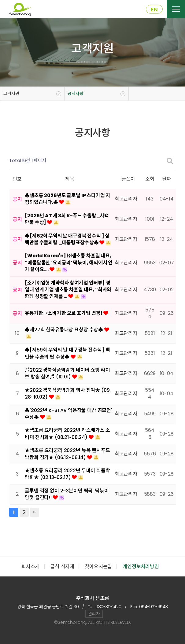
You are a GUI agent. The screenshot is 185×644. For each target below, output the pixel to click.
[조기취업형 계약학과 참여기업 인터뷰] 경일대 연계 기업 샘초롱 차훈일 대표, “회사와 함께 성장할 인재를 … (68, 290)
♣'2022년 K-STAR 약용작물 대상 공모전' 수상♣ (68, 414)
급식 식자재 (62, 567)
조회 (150, 179)
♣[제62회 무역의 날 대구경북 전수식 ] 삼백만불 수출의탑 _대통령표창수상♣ (67, 239)
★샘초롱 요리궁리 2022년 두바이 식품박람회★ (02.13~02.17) (67, 474)
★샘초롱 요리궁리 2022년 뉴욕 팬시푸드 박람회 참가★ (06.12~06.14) (67, 454)
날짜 (167, 179)
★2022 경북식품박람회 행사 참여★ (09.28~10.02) (68, 394)
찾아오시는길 (98, 567)
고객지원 (11, 94)
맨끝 (35, 512)
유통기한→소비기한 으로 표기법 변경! (64, 313)
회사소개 (30, 567)
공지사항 (75, 94)
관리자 (94, 614)
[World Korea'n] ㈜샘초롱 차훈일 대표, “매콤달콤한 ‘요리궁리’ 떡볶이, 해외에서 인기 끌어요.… (69, 263)
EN (154, 9)
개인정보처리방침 (141, 567)
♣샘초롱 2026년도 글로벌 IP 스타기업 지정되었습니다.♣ (67, 199)
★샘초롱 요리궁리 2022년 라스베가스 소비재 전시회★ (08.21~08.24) (67, 434)
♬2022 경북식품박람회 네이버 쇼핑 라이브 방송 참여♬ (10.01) (67, 373)
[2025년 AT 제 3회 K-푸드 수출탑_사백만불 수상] (67, 219)
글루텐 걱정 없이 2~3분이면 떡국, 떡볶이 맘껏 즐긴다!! (67, 494)
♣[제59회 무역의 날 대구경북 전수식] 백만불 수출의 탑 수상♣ (67, 353)
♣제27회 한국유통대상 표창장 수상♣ (65, 330)
